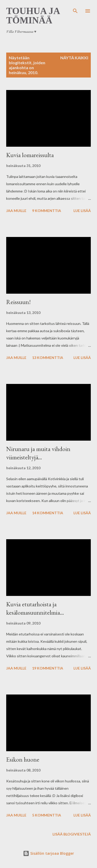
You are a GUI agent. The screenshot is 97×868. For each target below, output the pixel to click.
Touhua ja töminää (33, 16)
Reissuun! (18, 302)
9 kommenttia (47, 211)
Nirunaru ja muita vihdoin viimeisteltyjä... (38, 453)
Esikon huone (23, 759)
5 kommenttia (47, 815)
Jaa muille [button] (16, 211)
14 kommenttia (48, 513)
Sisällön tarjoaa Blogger (48, 853)
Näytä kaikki (74, 58)
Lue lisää (82, 211)
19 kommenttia (48, 668)
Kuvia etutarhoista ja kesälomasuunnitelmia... (35, 608)
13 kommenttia (48, 358)
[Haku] (75, 9)
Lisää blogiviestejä (72, 834)
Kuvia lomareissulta (30, 155)
